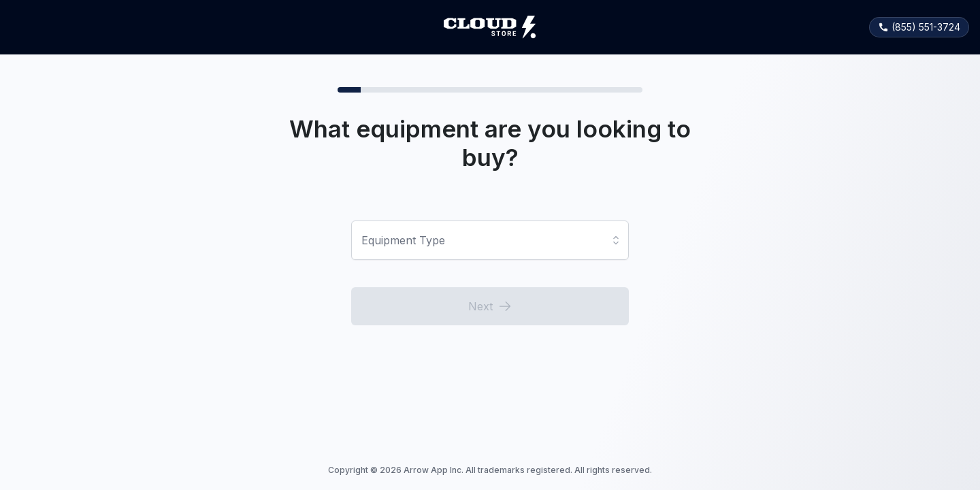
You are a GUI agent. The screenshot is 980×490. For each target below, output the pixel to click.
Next (490, 306)
